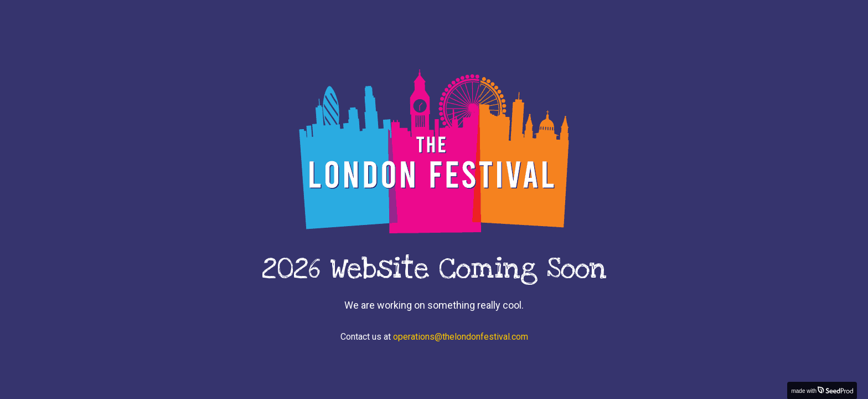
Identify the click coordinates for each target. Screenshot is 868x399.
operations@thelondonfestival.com (461, 337)
